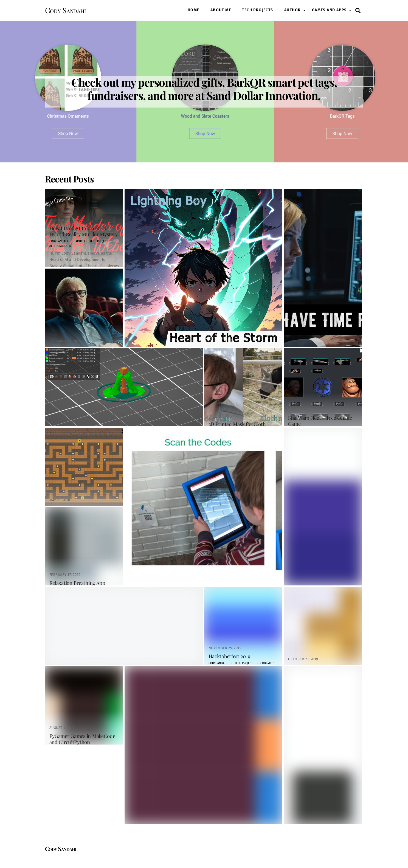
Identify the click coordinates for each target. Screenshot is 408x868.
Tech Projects (258, 10)
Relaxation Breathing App (77, 583)
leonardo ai (63, 246)
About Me (221, 10)
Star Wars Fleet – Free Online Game (320, 421)
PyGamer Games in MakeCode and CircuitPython (82, 739)
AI (51, 246)
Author (292, 10)
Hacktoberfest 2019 (229, 656)
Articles (81, 241)
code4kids (268, 663)
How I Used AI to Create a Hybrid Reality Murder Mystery (84, 231)
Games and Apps (329, 10)
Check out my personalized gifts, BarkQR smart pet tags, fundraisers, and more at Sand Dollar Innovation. (204, 89)
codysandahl (59, 241)
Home (194, 10)
